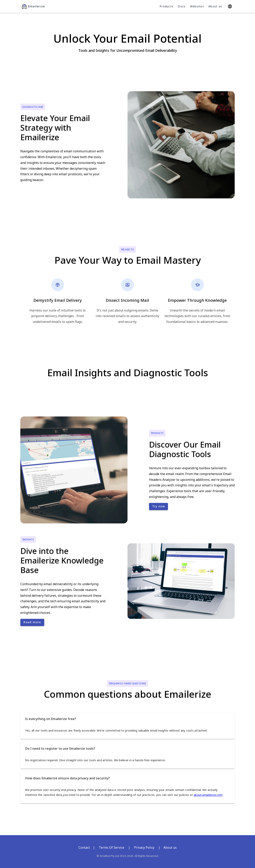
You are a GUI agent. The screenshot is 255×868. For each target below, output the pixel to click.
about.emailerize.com (208, 795)
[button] (127, 719)
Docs (182, 6)
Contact (84, 847)
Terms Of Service (112, 847)
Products (166, 6)
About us (215, 6)
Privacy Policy (144, 847)
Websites (197, 6)
